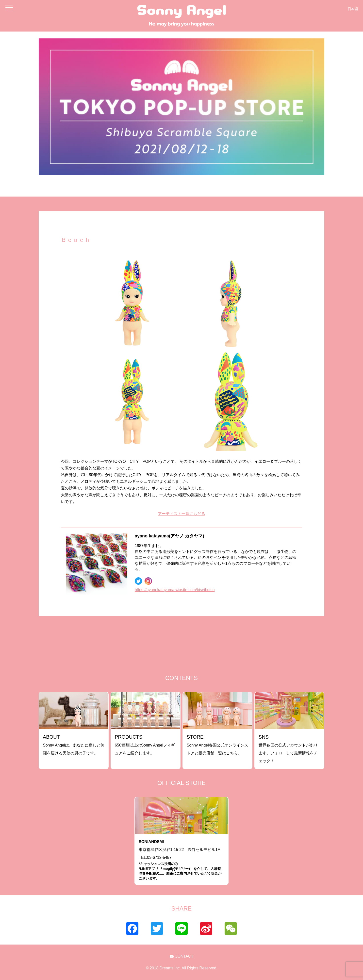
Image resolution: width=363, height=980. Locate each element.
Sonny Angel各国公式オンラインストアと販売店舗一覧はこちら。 (217, 745)
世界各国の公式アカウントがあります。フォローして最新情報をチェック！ (288, 749)
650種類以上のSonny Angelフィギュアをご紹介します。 (145, 745)
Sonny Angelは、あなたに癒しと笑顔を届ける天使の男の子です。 (74, 745)
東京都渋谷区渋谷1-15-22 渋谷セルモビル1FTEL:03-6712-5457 (181, 860)
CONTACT (182, 956)
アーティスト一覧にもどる (181, 514)
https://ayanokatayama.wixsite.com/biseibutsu (175, 590)
